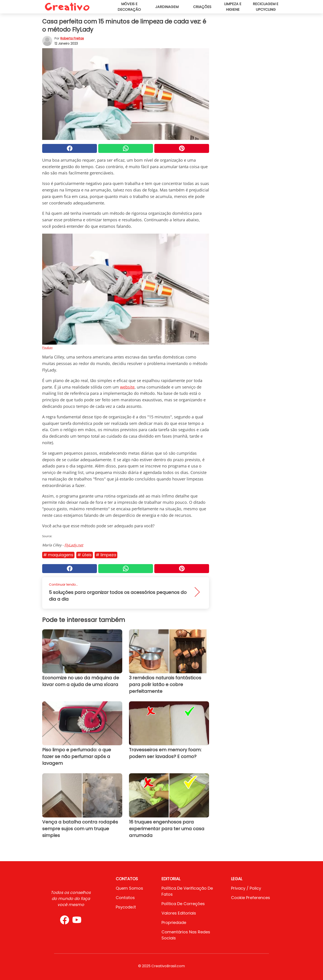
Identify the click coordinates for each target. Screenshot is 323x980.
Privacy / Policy (246, 888)
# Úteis (85, 555)
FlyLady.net (74, 545)
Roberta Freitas (72, 38)
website (127, 387)
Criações (202, 7)
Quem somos (129, 888)
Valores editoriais (179, 913)
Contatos (125, 898)
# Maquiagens (58, 555)
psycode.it (126, 907)
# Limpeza (106, 555)
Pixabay (47, 348)
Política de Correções (183, 904)
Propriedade (174, 922)
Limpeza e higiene (233, 7)
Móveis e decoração (129, 7)
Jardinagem (167, 7)
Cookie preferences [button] (251, 898)
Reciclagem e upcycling (266, 7)
